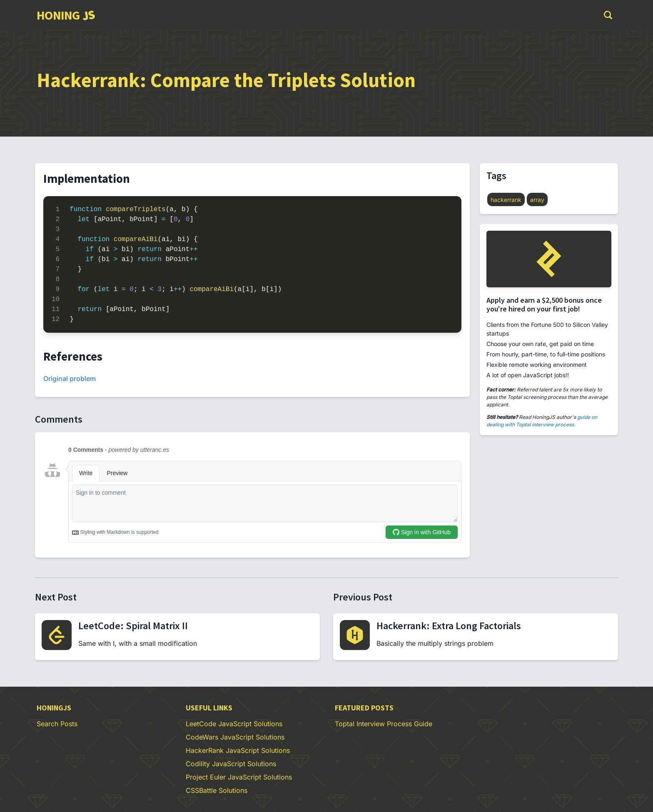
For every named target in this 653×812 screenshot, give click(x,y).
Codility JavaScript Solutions (231, 764)
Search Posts (57, 724)
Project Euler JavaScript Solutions (239, 777)
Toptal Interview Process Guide (384, 724)
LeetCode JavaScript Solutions (234, 724)
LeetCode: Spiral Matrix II (133, 626)
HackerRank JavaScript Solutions (238, 750)
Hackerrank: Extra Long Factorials (449, 626)
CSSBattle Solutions (217, 790)
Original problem (70, 379)
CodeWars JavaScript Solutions (235, 737)
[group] (66, 15)
